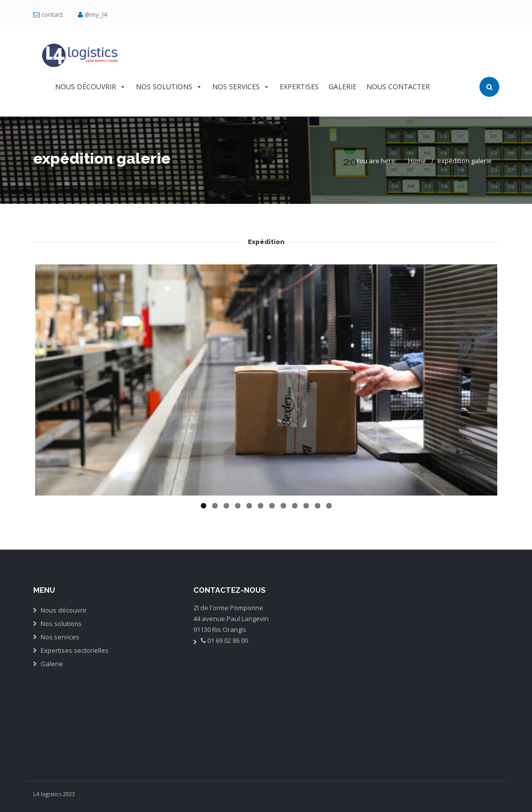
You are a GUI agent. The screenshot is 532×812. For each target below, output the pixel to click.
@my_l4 (96, 14)
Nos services (60, 637)
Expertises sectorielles (75, 650)
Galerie (52, 664)
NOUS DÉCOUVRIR (90, 87)
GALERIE (343, 87)
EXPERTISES (299, 87)
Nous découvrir (64, 610)
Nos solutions (61, 624)
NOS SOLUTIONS (169, 87)
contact (52, 14)
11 (318, 506)
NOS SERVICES (241, 87)
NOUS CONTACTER (398, 87)
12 (329, 506)
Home (417, 161)
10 (306, 506)
